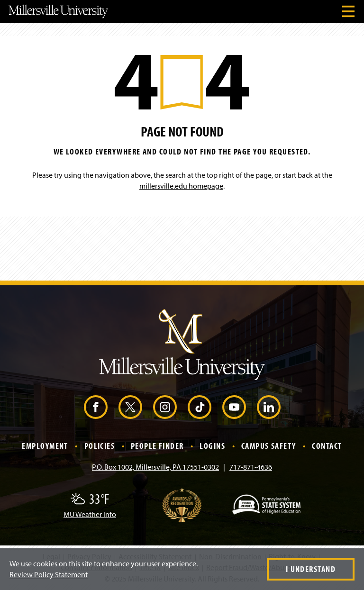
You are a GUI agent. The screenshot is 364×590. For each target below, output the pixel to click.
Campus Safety (269, 446)
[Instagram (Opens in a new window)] (165, 407)
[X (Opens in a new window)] (130, 407)
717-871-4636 (251, 467)
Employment (45, 446)
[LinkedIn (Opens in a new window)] (269, 407)
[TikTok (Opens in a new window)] (200, 407)
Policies (100, 446)
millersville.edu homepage (181, 186)
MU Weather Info (90, 514)
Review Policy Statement (49, 574)
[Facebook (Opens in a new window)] (96, 407)
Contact (327, 446)
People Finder (157, 446)
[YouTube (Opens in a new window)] (234, 407)
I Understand (311, 569)
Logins (212, 446)
